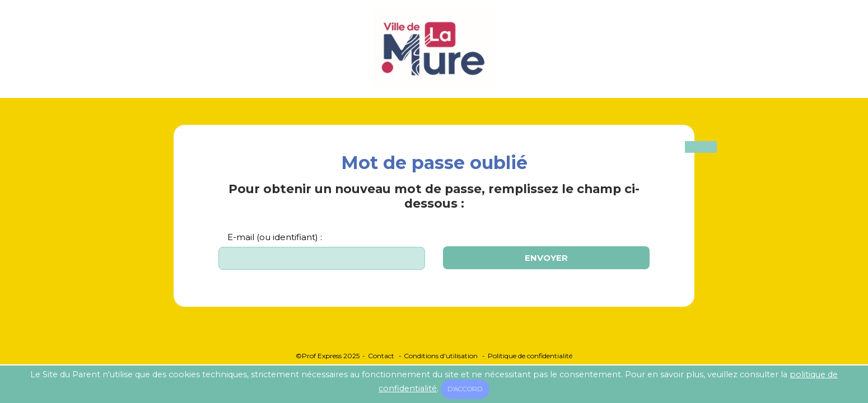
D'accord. (465, 389)
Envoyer (546, 258)
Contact (381, 356)
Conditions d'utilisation (441, 356)
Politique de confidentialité (530, 356)
